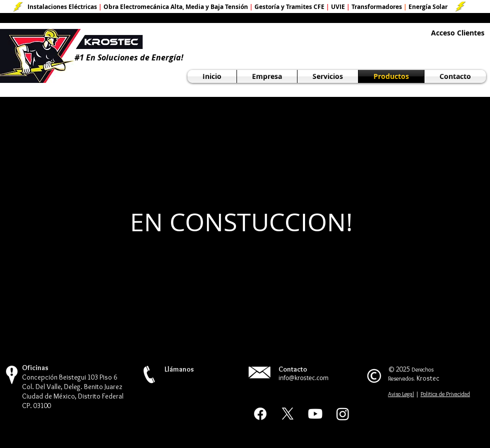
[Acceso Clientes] (458, 33)
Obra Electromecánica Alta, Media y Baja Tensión (176, 7)
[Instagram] (343, 414)
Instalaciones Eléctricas (62, 7)
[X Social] (288, 414)
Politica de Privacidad (445, 394)
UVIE (338, 7)
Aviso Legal (401, 394)
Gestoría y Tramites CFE (289, 7)
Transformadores (377, 7)
